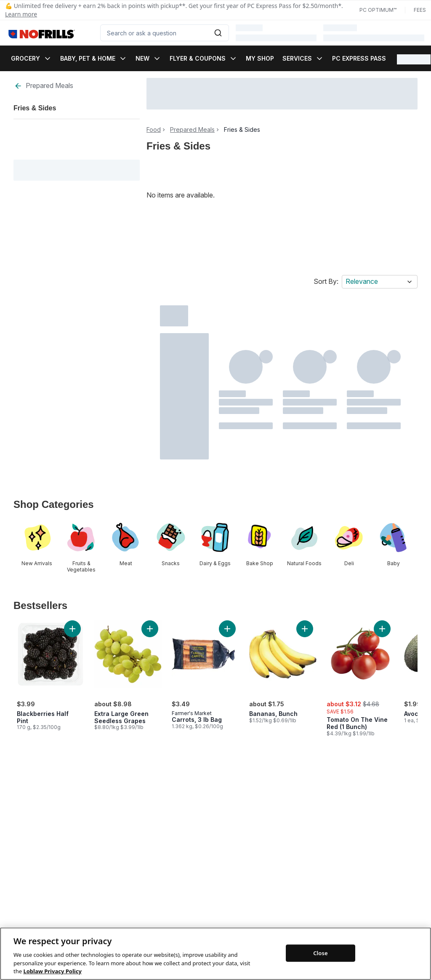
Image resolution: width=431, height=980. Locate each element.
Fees (420, 10)
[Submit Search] (218, 33)
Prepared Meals (44, 86)
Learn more (21, 14)
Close (321, 962)
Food (154, 130)
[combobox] (165, 33)
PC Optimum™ (378, 10)
